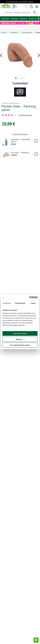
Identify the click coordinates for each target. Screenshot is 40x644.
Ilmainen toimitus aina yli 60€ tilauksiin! (20, 2)
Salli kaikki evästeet (20, 333)
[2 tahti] (6, 115)
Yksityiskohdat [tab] (20, 303)
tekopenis (33, 179)
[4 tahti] (12, 115)
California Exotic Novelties (11, 103)
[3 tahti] (9, 115)
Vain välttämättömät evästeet (20, 345)
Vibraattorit (33, 19)
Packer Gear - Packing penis (19, 108)
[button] (35, 12)
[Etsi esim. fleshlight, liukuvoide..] (21, 12)
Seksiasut (23, 19)
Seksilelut (15, 19)
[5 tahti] (15, 115)
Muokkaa (20, 339)
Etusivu (4, 33)
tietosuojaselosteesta (17, 325)
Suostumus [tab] (7, 303)
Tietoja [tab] (33, 303)
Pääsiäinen (5, 19)
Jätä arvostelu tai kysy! (20, 360)
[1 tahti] (3, 115)
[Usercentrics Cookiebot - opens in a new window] (29, 298)
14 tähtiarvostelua (25, 115)
